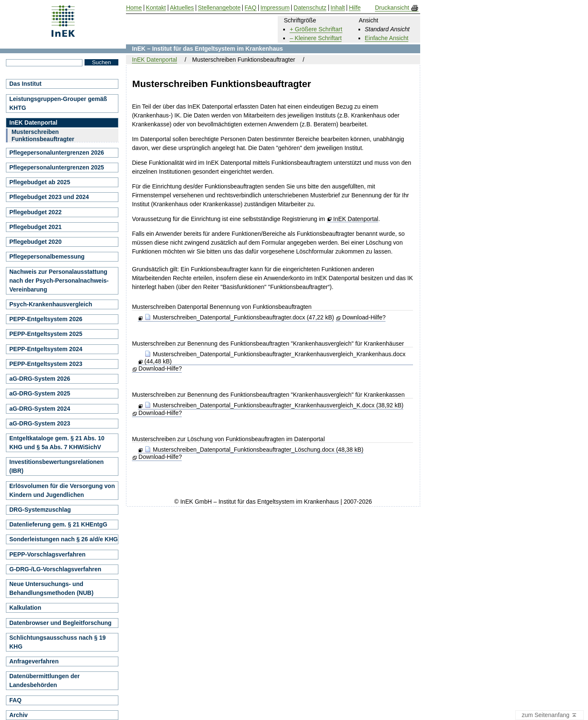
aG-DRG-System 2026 (40, 379)
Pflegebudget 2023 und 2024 (49, 197)
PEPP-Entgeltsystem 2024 (46, 349)
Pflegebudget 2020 (36, 242)
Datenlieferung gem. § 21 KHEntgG (58, 524)
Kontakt (156, 8)
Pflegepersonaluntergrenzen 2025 (57, 167)
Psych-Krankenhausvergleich (51, 304)
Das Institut (25, 84)
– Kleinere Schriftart (316, 38)
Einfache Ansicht (387, 38)
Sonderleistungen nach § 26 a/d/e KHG (64, 539)
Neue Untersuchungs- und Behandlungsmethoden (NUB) (51, 588)
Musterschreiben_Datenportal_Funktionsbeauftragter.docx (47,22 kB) (239, 317)
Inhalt (338, 8)
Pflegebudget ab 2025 (40, 182)
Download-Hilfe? (364, 317)
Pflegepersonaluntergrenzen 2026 (57, 153)
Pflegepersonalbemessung (47, 256)
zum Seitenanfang (550, 715)
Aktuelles (182, 8)
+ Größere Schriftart (316, 29)
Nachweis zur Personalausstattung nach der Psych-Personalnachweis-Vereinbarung (59, 281)
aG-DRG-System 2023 (40, 423)
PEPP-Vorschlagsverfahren (47, 554)
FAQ (15, 700)
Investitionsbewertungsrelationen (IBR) (56, 466)
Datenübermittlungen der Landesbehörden (44, 680)
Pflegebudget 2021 (36, 227)
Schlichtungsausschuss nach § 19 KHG (57, 642)
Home (134, 8)
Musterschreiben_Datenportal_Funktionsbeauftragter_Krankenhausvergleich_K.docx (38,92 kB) (274, 405)
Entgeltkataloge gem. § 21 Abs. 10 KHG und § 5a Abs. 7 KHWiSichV (57, 443)
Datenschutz (310, 8)
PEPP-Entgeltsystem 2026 (46, 319)
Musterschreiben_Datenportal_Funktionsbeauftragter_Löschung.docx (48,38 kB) (254, 450)
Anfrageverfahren (34, 661)
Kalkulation (25, 608)
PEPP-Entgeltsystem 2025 (46, 334)
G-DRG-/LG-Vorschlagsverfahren (55, 569)
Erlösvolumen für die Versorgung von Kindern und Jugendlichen (62, 490)
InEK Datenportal (356, 219)
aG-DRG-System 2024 (40, 409)
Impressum (275, 8)
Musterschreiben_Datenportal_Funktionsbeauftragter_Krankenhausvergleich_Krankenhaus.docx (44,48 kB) (275, 358)
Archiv (19, 715)
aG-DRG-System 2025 (40, 393)
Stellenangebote (219, 8)
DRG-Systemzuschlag (40, 510)
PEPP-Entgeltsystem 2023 (46, 364)
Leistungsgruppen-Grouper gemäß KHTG (58, 103)
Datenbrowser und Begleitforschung (60, 623)
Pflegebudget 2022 (36, 212)
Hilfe (355, 8)
